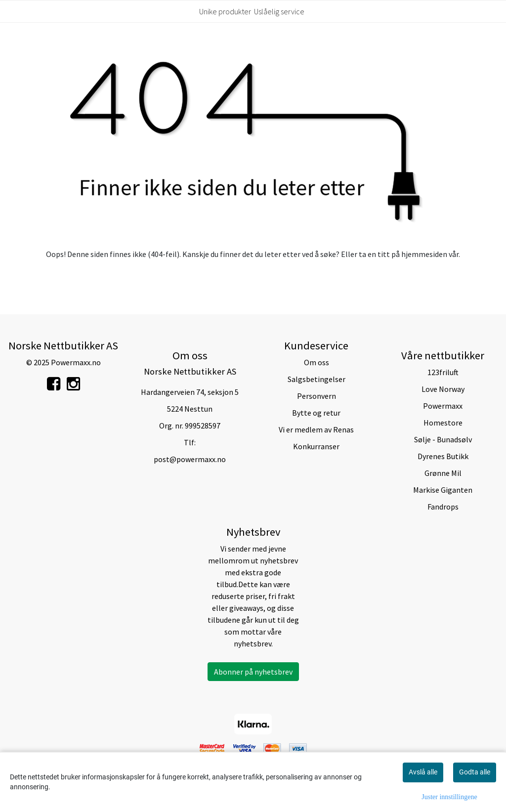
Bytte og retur (316, 413)
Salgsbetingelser (316, 379)
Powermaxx (443, 406)
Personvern (316, 396)
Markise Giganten (443, 490)
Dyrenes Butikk (443, 456)
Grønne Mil (443, 473)
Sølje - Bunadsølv (443, 439)
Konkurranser (316, 446)
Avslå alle (423, 772)
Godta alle (475, 772)
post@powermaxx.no (190, 459)
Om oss (316, 362)
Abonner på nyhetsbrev (253, 672)
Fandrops (443, 507)
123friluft (443, 372)
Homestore (443, 423)
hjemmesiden (424, 254)
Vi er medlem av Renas (316, 429)
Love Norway (443, 389)
